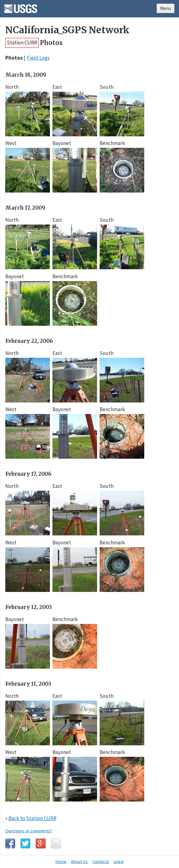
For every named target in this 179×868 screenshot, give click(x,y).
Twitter (25, 843)
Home (61, 861)
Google (41, 843)
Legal (119, 861)
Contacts (101, 861)
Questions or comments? (29, 831)
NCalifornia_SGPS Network (67, 30)
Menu (166, 8)
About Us (79, 861)
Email (56, 843)
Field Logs (38, 58)
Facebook (10, 843)
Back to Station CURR (32, 818)
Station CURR (22, 43)
